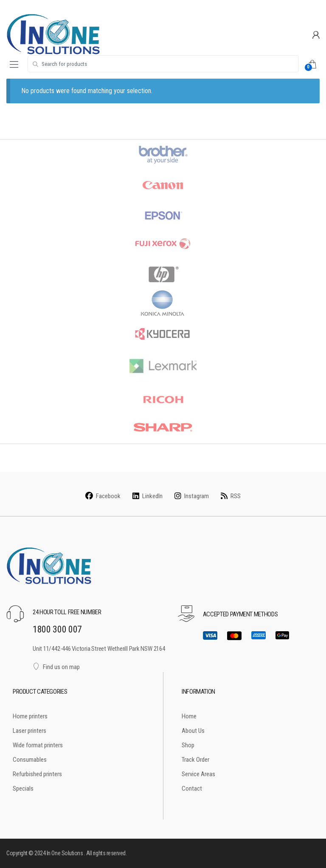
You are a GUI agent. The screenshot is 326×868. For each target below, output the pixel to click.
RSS (231, 496)
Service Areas (198, 774)
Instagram (192, 496)
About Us (193, 731)
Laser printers (30, 731)
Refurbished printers (37, 774)
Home (189, 716)
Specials (23, 789)
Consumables (30, 760)
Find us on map (56, 667)
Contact (192, 789)
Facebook (103, 496)
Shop (188, 745)
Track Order (195, 760)
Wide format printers (38, 745)
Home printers (30, 716)
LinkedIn (148, 496)
